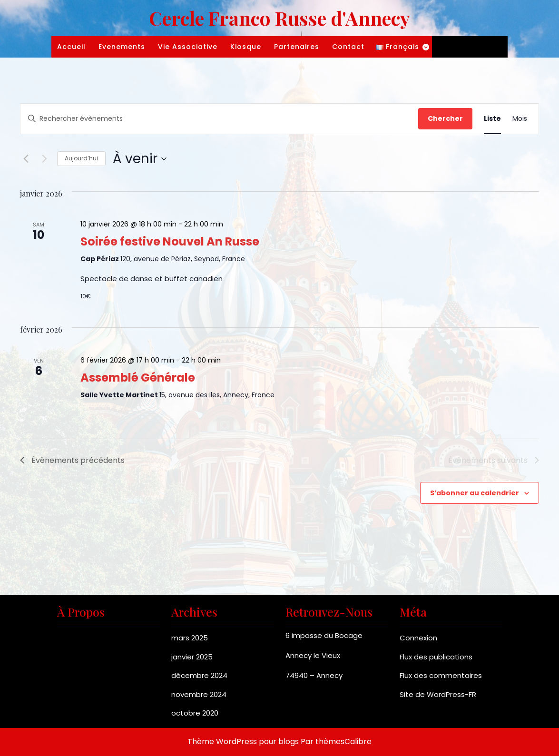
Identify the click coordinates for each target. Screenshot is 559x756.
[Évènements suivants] (44, 159)
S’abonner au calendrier (475, 493)
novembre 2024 (199, 694)
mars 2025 (190, 638)
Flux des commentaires (441, 675)
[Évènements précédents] (26, 159)
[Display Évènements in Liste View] (492, 119)
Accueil (71, 47)
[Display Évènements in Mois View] (520, 119)
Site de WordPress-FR (438, 694)
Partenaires (297, 47)
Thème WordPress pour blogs (243, 741)
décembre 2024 (199, 675)
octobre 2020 (195, 713)
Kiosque (246, 47)
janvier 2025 (192, 657)
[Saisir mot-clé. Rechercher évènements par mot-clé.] (219, 119)
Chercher (445, 118)
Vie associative (188, 47)
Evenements (122, 47)
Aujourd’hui (81, 158)
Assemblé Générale (138, 378)
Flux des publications (436, 657)
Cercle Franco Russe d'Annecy (279, 18)
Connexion (418, 638)
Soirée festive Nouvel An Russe (170, 241)
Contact (348, 47)
